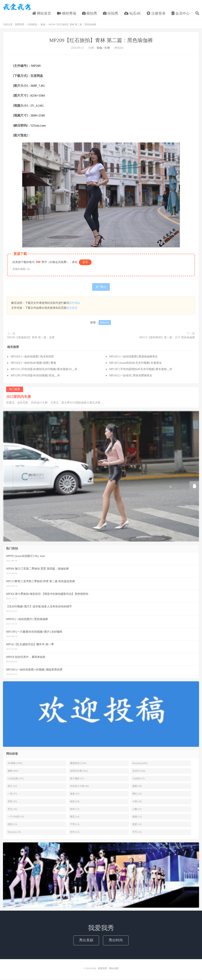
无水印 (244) (139, 771)
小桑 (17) (137, 809)
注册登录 (156, 14)
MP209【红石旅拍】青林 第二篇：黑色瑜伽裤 (101, 41)
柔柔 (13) (137, 825)
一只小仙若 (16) (16, 817)
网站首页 (42, 14)
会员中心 (181, 14)
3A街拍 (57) (138, 779)
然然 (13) (12, 825)
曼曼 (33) (75, 794)
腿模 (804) (13, 771)
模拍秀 (90, 14)
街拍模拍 (32, 25)
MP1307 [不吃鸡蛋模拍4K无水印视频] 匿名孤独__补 (141, 370)
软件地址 (75, 304)
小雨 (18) (137, 802)
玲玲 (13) (75, 833)
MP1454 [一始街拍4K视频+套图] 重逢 (33, 363)
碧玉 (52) (12, 787)
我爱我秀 (17, 7)
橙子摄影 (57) (77, 779)
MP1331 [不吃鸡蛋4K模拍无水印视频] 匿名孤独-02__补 (44, 370)
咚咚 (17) (75, 809)
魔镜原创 (105, 323)
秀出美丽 (86, 941)
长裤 (107, 48)
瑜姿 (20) (75, 802)
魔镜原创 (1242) (78, 764)
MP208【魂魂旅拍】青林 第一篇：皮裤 (31, 338)
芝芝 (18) (12, 809)
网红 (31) (137, 794)
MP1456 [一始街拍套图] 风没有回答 (32, 357)
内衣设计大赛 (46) (79, 787)
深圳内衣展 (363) (79, 771)
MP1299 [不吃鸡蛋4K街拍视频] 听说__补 (35, 376)
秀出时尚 (116, 941)
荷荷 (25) (12, 802)
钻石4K (133, 14)
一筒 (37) (12, 794)
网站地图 (114, 969)
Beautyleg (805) (140, 764)
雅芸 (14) (75, 817)
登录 (85, 262)
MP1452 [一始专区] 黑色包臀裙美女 (131, 376)
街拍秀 (111, 14)
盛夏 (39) (137, 787)
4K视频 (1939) (15, 764)
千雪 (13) (75, 825)
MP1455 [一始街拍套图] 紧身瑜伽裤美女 (134, 357)
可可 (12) (137, 833)
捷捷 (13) (137, 817)
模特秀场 (67, 14)
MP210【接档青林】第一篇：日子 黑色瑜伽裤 (167, 338)
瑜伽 (43, 25)
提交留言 (72, 308)
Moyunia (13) (14, 833)
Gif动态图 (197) (16, 779)
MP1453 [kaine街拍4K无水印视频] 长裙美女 (136, 363)
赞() (101, 288)
